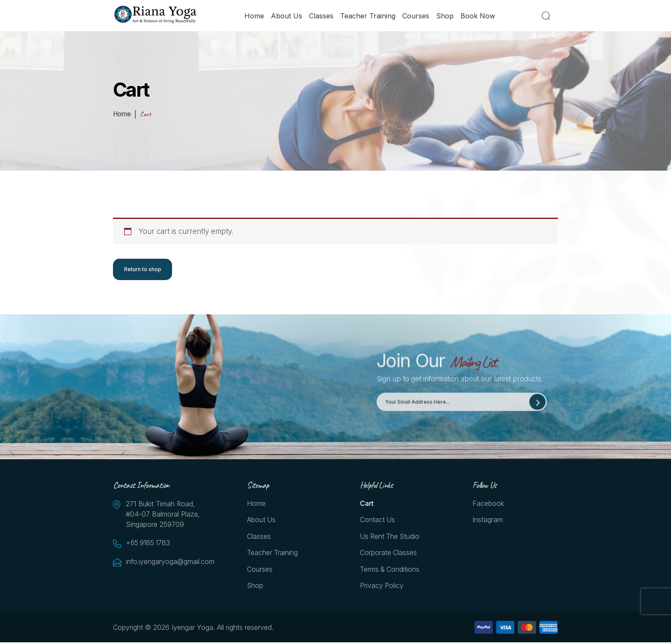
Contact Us (378, 521)
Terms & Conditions (390, 571)
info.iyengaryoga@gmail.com (169, 562)
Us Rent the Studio (390, 538)
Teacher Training (368, 16)
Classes (322, 16)
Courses (416, 16)
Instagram (488, 521)
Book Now (478, 16)
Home (255, 16)
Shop (445, 16)
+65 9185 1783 (149, 544)
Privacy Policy (382, 588)
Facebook (488, 504)
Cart (367, 504)
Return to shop (143, 269)
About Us (287, 16)
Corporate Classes (389, 554)
